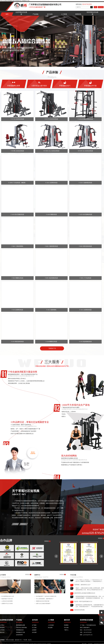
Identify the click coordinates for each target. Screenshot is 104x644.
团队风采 (2, 632)
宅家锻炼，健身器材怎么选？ (83, 588)
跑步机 (30, 640)
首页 (7, 14)
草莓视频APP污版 (20, 632)
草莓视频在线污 (20, 630)
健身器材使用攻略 (79, 580)
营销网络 (66, 625)
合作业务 (50, 14)
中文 (96, 7)
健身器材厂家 (18, 640)
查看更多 (24, 524)
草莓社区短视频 (10, 640)
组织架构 (2, 628)
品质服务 (34, 630)
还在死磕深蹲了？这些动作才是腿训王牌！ (46, 596)
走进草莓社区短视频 (21, 13)
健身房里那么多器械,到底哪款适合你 (85, 597)
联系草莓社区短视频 (92, 13)
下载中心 (66, 630)
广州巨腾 (25, 640)
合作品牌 (34, 632)
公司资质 (15, 524)
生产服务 (34, 625)
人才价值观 (51, 625)
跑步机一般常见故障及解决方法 (83, 605)
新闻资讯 (78, 14)
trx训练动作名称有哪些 (6, 601)
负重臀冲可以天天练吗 (6, 604)
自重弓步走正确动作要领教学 (42, 604)
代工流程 (34, 628)
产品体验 (36, 14)
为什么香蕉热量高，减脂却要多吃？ (44, 599)
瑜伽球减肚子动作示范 (6, 599)
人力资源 (64, 14)
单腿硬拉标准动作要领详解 (42, 601)
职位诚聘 (50, 628)
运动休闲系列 (19, 635)
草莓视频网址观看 (20, 625)
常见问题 (66, 628)
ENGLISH (101, 7)
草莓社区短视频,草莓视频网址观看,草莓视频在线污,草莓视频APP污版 (15, 1)
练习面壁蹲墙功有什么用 (7, 596)
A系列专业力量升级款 (21, 628)
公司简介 (2, 625)
